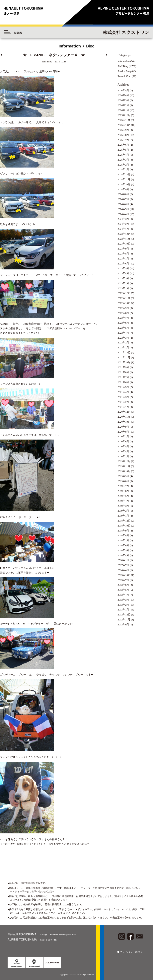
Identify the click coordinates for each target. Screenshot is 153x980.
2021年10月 (124, 362)
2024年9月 (123, 189)
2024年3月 (123, 219)
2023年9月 (123, 249)
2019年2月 (123, 511)
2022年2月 (123, 343)
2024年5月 (123, 209)
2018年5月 (123, 550)
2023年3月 (123, 278)
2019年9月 (123, 476)
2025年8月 (123, 135)
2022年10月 (124, 303)
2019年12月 (124, 461)
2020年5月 (123, 447)
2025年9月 (123, 130)
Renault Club (124, 76)
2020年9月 (123, 427)
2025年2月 (123, 165)
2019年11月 (124, 466)
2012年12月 (124, 615)
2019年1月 (123, 516)
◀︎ (1, 55)
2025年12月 (124, 115)
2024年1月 (123, 229)
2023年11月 (124, 239)
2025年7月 (123, 140)
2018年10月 (124, 526)
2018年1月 (123, 560)
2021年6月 (123, 382)
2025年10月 (124, 125)
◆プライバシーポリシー (131, 952)
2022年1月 (123, 348)
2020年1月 (123, 456)
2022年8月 (123, 313)
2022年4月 (123, 333)
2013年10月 (124, 575)
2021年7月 (123, 377)
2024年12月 (124, 175)
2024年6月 (123, 204)
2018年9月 (123, 531)
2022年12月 (124, 293)
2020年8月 (123, 432)
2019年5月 (123, 496)
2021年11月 (124, 358)
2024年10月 (124, 184)
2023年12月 (124, 234)
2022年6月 (123, 323)
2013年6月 (123, 585)
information (123, 61)
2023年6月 (123, 264)
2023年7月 (123, 259)
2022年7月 (123, 318)
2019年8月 (123, 481)
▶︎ (107, 55)
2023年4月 (123, 273)
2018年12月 (124, 521)
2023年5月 (123, 268)
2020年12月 (124, 412)
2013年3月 (123, 600)
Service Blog (124, 71)
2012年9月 (123, 625)
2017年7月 (123, 565)
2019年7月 (123, 486)
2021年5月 (123, 387)
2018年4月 (123, 555)
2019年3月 (123, 506)
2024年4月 (123, 214)
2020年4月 (123, 452)
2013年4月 (123, 595)
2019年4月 (123, 501)
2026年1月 (123, 110)
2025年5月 (123, 150)
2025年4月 (123, 155)
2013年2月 (123, 605)
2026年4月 (123, 95)
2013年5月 (123, 590)
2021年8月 (123, 372)
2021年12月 (124, 353)
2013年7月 (123, 580)
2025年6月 (123, 145)
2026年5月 (123, 91)
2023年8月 (123, 254)
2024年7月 (123, 199)
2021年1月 (123, 407)
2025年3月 (123, 160)
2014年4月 (123, 570)
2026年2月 (123, 105)
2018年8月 (123, 535)
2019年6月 (123, 491)
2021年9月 (123, 367)
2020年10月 (124, 422)
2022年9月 (123, 308)
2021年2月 (123, 402)
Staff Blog (123, 66)
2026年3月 (123, 100)
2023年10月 (124, 244)
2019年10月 (124, 471)
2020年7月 (123, 437)
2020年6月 (123, 442)
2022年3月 (123, 338)
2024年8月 (123, 194)
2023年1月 (123, 288)
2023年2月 (123, 283)
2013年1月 (123, 610)
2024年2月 (123, 224)
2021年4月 (123, 392)
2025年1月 (123, 170)
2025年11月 (124, 120)
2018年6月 (123, 545)
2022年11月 (124, 298)
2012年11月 (124, 620)
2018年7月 (123, 540)
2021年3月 (123, 397)
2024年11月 (124, 179)
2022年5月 (123, 328)
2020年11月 (124, 417)
